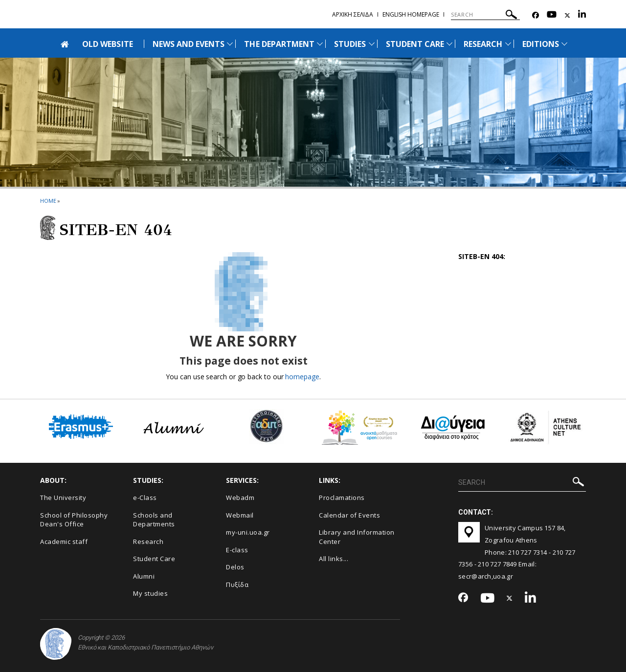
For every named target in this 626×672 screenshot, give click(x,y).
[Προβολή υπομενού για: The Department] (320, 44)
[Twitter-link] (567, 15)
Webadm (240, 498)
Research (148, 542)
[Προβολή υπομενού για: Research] (508, 44)
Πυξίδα (237, 585)
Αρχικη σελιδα (353, 14)
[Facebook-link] (536, 15)
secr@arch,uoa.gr (486, 576)
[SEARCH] (485, 15)
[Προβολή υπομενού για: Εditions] (564, 44)
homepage (302, 377)
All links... (334, 559)
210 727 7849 (497, 564)
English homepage (411, 14)
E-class (237, 550)
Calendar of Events (349, 515)
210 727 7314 (528, 552)
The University (63, 498)
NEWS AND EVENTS (189, 44)
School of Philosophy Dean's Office (74, 520)
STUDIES (350, 44)
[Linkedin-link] (582, 15)
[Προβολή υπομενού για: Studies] (372, 44)
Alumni (144, 576)
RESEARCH (483, 44)
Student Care (154, 559)
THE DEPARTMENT (279, 44)
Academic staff (64, 542)
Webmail (240, 515)
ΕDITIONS (541, 44)
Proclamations (342, 498)
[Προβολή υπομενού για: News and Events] (230, 44)
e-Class (145, 498)
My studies (150, 593)
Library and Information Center (357, 537)
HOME (48, 201)
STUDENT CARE (415, 44)
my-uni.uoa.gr (248, 532)
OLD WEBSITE (108, 44)
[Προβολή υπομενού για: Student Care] (449, 44)
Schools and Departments (154, 520)
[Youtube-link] (552, 15)
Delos (235, 567)
